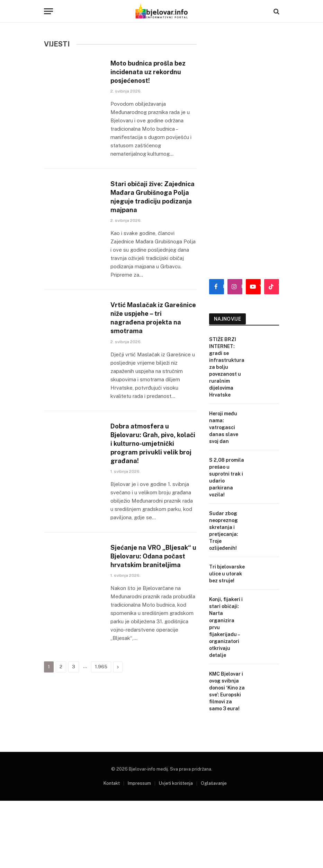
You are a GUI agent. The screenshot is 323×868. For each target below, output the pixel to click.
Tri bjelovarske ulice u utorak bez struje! (227, 574)
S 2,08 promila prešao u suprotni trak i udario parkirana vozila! (227, 477)
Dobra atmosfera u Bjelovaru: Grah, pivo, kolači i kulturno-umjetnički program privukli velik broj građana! (147, 475)
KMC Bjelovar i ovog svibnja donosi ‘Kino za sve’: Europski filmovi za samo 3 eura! (227, 691)
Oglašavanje (214, 797)
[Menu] (48, 11)
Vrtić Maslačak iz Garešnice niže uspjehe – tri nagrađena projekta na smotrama (152, 338)
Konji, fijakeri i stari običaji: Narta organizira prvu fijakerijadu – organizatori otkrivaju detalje (226, 627)
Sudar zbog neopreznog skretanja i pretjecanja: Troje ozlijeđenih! (224, 531)
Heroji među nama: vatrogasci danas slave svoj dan (224, 427)
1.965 (101, 719)
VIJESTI (57, 44)
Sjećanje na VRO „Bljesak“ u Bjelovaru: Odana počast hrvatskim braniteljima (153, 602)
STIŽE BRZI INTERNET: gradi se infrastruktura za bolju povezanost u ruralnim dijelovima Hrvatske (227, 367)
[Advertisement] (244, 156)
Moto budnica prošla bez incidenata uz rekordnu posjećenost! (149, 73)
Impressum (139, 797)
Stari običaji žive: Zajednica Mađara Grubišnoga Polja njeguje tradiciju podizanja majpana (143, 208)
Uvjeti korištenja (176, 797)
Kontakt (112, 797)
